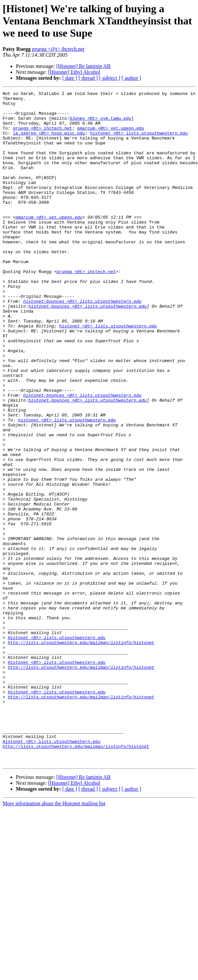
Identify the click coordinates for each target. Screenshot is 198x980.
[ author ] (131, 78)
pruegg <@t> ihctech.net (58, 49)
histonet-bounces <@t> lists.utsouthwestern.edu (82, 344)
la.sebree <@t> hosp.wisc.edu (49, 142)
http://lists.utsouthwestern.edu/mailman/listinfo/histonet (81, 753)
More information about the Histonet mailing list (54, 938)
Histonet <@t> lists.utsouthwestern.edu (57, 747)
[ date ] (70, 78)
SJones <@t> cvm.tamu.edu (100, 124)
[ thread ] (88, 78)
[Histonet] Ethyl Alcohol (74, 72)
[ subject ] (110, 78)
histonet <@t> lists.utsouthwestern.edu (139, 142)
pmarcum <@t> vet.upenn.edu (111, 136)
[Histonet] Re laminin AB (84, 66)
